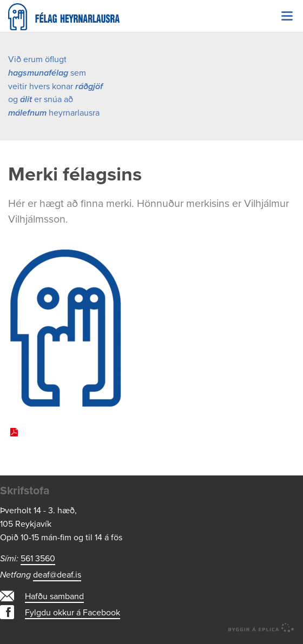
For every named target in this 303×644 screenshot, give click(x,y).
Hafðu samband (54, 596)
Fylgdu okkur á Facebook (73, 613)
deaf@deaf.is (57, 575)
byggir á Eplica (261, 628)
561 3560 (38, 559)
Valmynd (287, 16)
